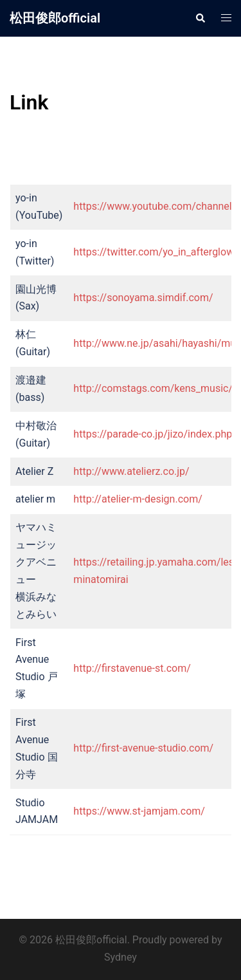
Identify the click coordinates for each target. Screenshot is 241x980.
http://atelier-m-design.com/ (138, 499)
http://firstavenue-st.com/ (132, 668)
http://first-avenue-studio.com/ (143, 748)
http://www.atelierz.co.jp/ (131, 471)
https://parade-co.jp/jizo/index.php (153, 434)
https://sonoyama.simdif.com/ (143, 298)
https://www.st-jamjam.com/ (139, 811)
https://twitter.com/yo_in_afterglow (154, 252)
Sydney (121, 957)
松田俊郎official (55, 18)
